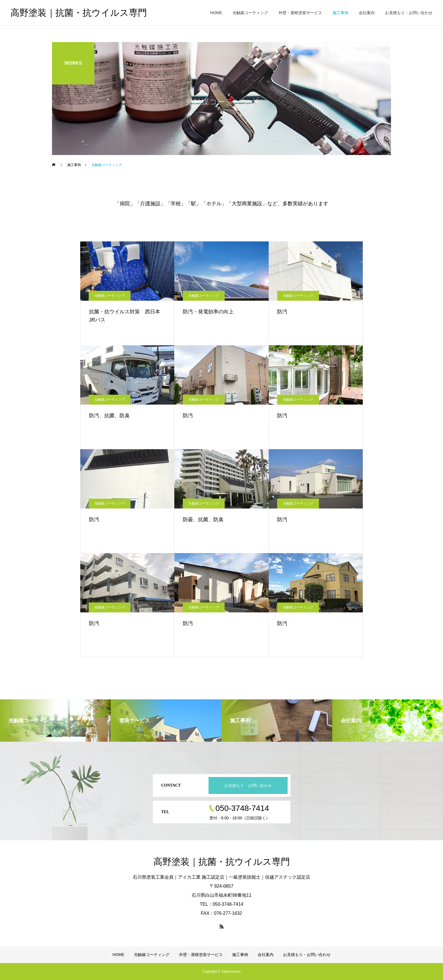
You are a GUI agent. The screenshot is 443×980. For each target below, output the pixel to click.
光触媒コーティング (250, 13)
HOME (216, 13)
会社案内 (367, 13)
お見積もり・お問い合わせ (409, 13)
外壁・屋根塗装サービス (300, 13)
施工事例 (340, 13)
